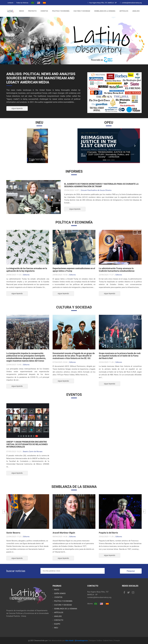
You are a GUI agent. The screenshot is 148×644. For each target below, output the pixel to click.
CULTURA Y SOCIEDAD (63, 605)
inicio (22, 11)
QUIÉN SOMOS (60, 593)
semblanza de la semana (105, 11)
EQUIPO (57, 624)
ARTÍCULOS (59, 612)
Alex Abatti (69, 640)
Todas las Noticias (22, 3)
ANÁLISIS (58, 616)
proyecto (32, 11)
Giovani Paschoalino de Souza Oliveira (96, 190)
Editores (26, 275)
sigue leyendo (17, 108)
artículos (124, 11)
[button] (13, 146)
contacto (10, 3)
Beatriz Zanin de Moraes (33, 451)
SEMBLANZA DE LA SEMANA (66, 609)
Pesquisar (131, 571)
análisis (136, 11)
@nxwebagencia (81, 640)
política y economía (61, 11)
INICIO (57, 590)
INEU (56, 628)
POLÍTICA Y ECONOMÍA (63, 601)
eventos (44, 11)
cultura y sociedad (82, 11)
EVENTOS (58, 597)
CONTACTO (59, 620)
